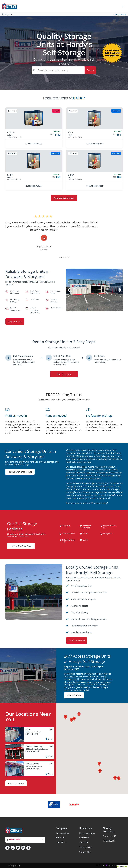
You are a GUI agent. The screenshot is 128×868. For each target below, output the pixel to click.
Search (90, 70)
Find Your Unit (15, 322)
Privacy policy (14, 865)
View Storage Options (64, 198)
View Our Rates (74, 695)
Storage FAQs (86, 847)
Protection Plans (87, 833)
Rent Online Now (77, 640)
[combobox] (25, 840)
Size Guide (84, 843)
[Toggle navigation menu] (124, 6)
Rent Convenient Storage (20, 472)
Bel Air (79, 98)
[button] (59, 257)
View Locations (120, 14)
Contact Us (61, 843)
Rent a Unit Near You (21, 546)
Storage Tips (85, 852)
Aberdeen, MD (110, 836)
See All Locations (16, 783)
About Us (60, 838)
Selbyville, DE (109, 841)
